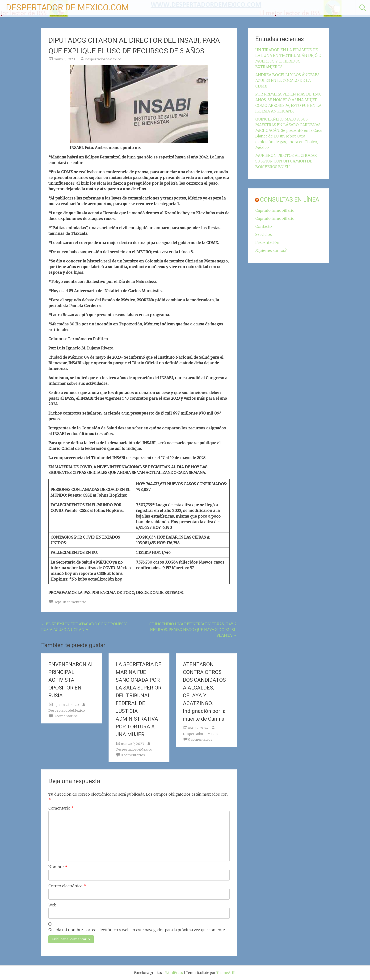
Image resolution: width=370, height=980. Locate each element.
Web (52, 905)
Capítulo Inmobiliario (275, 210)
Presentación (267, 242)
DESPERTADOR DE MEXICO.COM (67, 8)
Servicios (264, 234)
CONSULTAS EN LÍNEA (290, 200)
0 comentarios (66, 716)
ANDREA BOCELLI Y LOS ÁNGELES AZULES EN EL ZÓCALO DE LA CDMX (287, 80)
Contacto (264, 226)
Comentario (61, 808)
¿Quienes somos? (271, 250)
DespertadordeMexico (103, 59)
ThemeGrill (226, 973)
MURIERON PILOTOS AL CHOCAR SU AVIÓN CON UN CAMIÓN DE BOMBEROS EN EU (286, 161)
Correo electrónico (67, 886)
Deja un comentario (70, 602)
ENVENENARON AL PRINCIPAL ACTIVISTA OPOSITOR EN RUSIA (71, 680)
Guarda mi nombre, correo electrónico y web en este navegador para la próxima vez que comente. (137, 930)
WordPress (174, 973)
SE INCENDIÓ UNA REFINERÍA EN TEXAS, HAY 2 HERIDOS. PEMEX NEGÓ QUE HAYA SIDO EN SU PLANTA (193, 630)
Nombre (58, 867)
